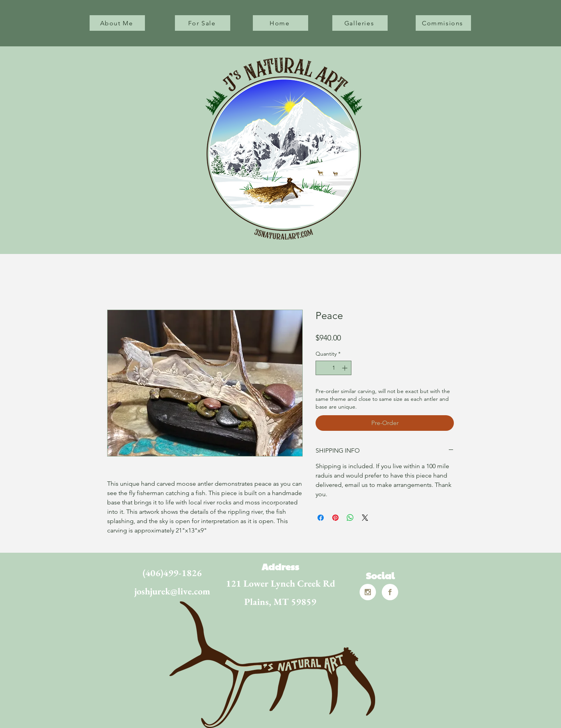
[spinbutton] (333, 368)
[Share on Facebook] (321, 518)
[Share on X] (365, 518)
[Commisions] (443, 23)
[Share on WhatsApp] (350, 518)
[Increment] (345, 368)
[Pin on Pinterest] (335, 518)
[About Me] (117, 23)
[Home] (280, 23)
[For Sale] (203, 23)
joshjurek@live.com (172, 591)
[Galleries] (360, 23)
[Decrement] (322, 368)
